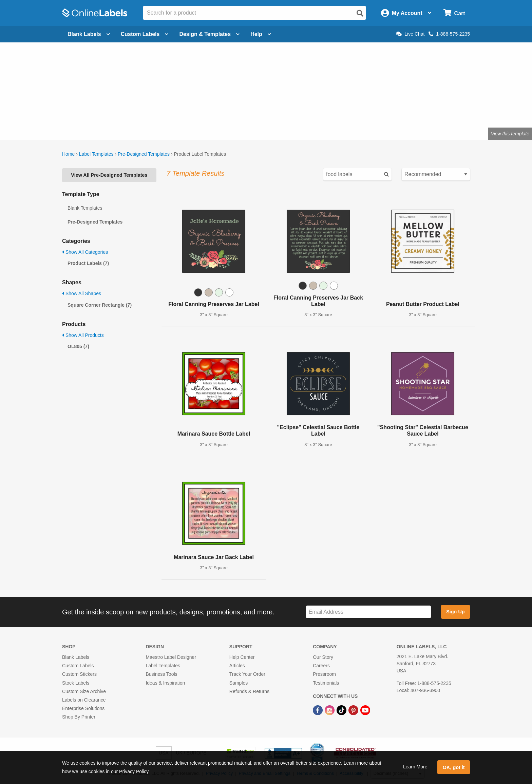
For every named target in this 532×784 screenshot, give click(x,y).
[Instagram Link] (330, 710)
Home (68, 154)
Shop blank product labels (116, 111)
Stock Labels (76, 683)
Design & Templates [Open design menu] (209, 34)
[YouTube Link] (365, 710)
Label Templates (96, 154)
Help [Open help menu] (261, 34)
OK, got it (454, 767)
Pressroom (324, 674)
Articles (237, 666)
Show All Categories (85, 252)
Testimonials (326, 683)
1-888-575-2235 (449, 34)
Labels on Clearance (84, 700)
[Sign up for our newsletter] (368, 612)
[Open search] (360, 13)
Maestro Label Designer (171, 657)
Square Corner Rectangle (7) (100, 305)
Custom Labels (78, 666)
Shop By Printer (79, 717)
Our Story (323, 657)
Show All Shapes (82, 293)
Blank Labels (76, 657)
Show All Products (83, 335)
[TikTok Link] (342, 710)
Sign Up (455, 612)
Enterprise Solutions (83, 708)
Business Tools (161, 674)
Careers (321, 666)
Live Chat (410, 34)
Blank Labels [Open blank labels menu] (89, 34)
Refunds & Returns (249, 691)
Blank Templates (85, 208)
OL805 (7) (78, 346)
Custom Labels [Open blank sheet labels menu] (145, 34)
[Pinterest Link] (354, 710)
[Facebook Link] (318, 710)
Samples (239, 683)
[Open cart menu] (454, 13)
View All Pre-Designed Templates (109, 175)
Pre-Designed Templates (144, 154)
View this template (510, 134)
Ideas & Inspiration (165, 683)
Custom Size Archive (84, 691)
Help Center (242, 657)
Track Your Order (247, 674)
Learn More (415, 767)
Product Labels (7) (88, 263)
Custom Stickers (79, 674)
